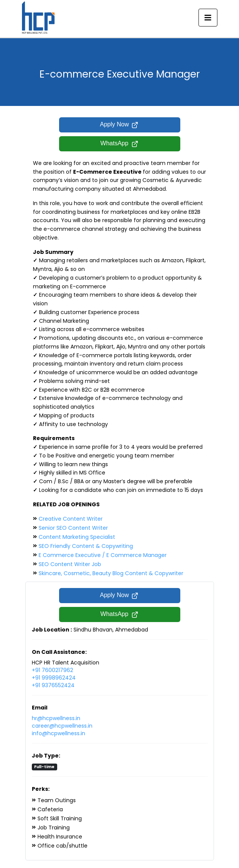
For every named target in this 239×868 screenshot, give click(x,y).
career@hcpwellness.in (62, 726)
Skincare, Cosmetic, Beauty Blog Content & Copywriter (111, 573)
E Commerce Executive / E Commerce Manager (103, 555)
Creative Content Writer (71, 519)
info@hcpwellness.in (59, 733)
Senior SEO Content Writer (73, 528)
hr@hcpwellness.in (56, 718)
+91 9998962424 (54, 678)
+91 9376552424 (53, 685)
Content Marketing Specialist (77, 537)
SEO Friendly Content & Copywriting (86, 546)
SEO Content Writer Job (70, 564)
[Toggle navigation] (208, 18)
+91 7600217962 (52, 670)
